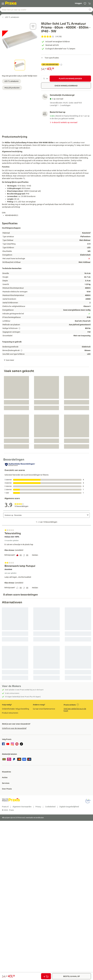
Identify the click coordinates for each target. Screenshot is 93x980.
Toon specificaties (50, 58)
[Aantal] (45, 79)
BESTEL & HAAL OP (72, 976)
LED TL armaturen (12, 81)
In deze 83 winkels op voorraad (63, 122)
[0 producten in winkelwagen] (89, 4)
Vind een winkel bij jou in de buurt (75, 710)
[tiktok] (21, 744)
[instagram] (12, 744)
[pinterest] (17, 744)
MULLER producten (12, 88)
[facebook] (4, 744)
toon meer (9, 360)
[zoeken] (90, 10)
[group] (16, 709)
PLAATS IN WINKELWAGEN (70, 79)
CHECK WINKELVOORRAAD (66, 86)
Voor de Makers (11, 686)
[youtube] (8, 744)
